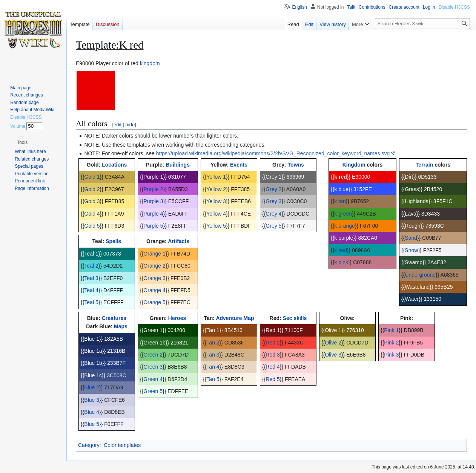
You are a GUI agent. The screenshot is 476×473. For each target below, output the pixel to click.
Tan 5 (213, 379)
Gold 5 (92, 226)
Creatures (114, 318)
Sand (411, 238)
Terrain (424, 165)
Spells (113, 241)
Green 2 (153, 355)
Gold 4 (92, 214)
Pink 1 (391, 330)
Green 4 (153, 379)
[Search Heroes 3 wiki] (422, 24)
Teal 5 (91, 302)
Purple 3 (153, 201)
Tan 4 (213, 367)
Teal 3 (91, 278)
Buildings (178, 165)
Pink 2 (391, 343)
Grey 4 (273, 214)
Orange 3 (154, 278)
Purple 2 (153, 189)
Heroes (177, 318)
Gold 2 (92, 189)
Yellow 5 (216, 226)
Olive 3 (333, 355)
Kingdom (354, 165)
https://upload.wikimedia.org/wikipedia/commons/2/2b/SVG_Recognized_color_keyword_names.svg (273, 153)
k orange (344, 226)
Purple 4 (153, 214)
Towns (296, 165)
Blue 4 (92, 412)
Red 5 (273, 379)
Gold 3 (92, 201)
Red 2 (273, 343)
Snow (411, 250)
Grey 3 (273, 201)
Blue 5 (92, 424)
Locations (114, 165)
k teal (340, 250)
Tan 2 (213, 343)
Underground (420, 275)
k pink (341, 262)
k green (343, 214)
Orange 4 (154, 290)
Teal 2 (91, 266)
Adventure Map (235, 318)
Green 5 (153, 391)
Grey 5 (273, 226)
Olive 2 (333, 343)
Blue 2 (92, 387)
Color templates (122, 445)
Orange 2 (154, 266)
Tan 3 (213, 355)
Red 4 (273, 367)
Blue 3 (92, 400)
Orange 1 (154, 254)
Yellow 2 (216, 189)
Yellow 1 (216, 177)
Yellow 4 (216, 214)
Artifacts (179, 241)
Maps (121, 326)
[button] (22, 142)
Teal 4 (91, 290)
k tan (340, 201)
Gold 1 (92, 177)
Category (89, 445)
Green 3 (153, 367)
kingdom (150, 63)
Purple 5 (153, 226)
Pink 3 (391, 355)
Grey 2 (273, 189)
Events (239, 165)
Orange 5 (154, 302)
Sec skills (295, 318)
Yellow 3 (216, 201)
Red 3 (273, 355)
